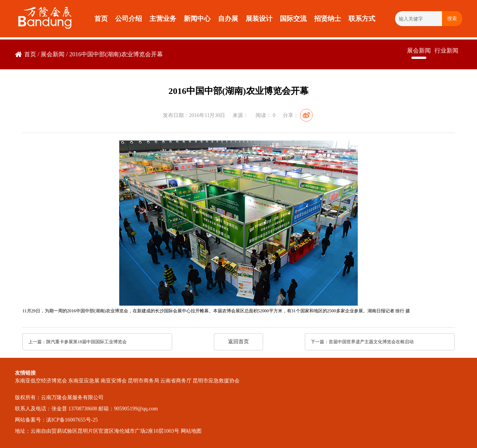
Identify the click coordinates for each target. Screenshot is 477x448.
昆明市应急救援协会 (216, 381)
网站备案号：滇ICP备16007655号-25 (56, 420)
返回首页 (238, 342)
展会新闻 (53, 54)
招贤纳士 (328, 19)
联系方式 (362, 19)
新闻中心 (197, 19)
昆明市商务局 (143, 381)
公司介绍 (129, 19)
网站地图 (191, 431)
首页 (101, 19)
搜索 (452, 18)
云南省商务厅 (176, 381)
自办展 (228, 19)
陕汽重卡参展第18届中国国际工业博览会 (86, 342)
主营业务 (163, 19)
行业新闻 (446, 51)
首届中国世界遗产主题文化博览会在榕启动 (371, 342)
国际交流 (293, 19)
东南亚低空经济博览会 (41, 381)
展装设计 (259, 19)
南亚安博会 (114, 381)
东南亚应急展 (84, 381)
